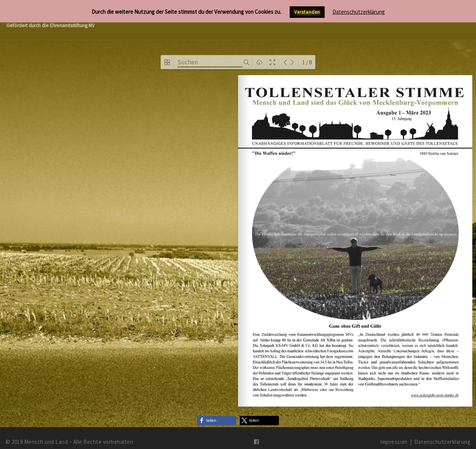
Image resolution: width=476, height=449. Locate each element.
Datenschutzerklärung (442, 434)
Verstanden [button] (307, 12)
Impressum (394, 434)
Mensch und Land (46, 434)
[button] (217, 413)
